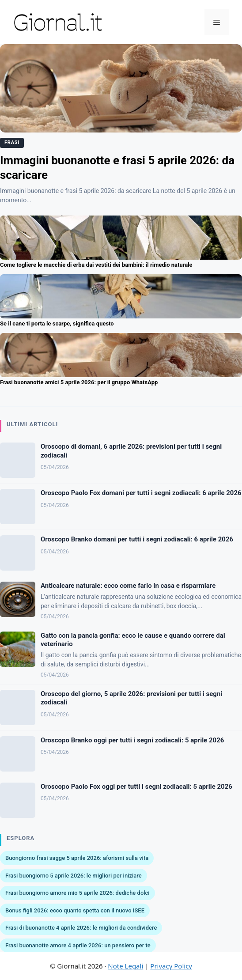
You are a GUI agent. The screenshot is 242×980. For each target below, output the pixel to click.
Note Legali (125, 966)
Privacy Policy (171, 966)
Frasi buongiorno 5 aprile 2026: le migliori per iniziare (74, 876)
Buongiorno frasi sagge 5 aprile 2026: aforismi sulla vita (77, 858)
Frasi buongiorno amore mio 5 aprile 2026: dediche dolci (78, 893)
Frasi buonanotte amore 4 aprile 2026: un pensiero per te (78, 945)
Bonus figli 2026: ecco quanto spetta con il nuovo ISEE (75, 910)
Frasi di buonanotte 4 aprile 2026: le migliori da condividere (81, 928)
